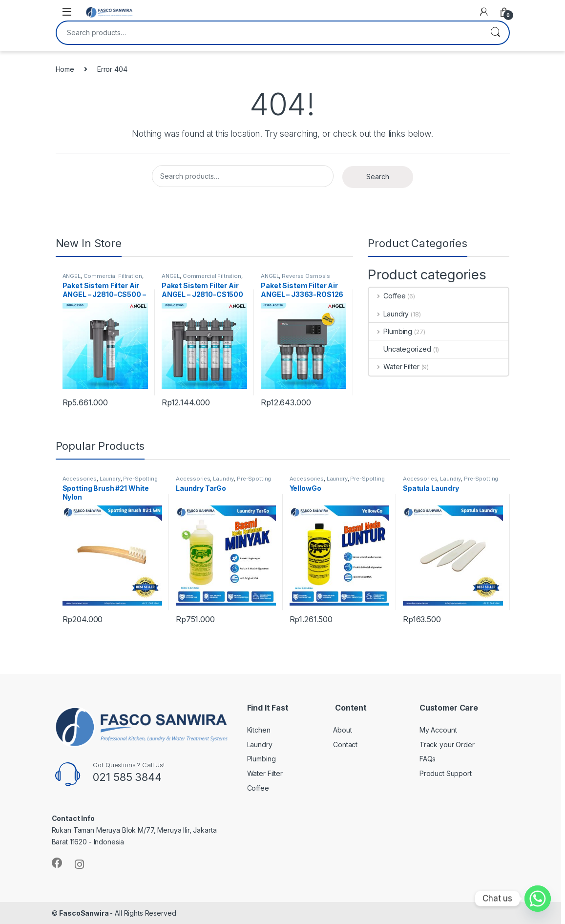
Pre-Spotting (140, 479)
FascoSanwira (84, 913)
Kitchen (259, 730)
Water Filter (394, 367)
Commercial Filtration (113, 276)
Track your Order (447, 745)
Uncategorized (400, 349)
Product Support (446, 773)
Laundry (389, 314)
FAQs (428, 759)
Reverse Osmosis (306, 276)
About (342, 730)
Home (65, 69)
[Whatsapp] (538, 899)
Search (495, 33)
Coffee (387, 296)
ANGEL (72, 276)
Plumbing (390, 331)
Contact (345, 745)
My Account (438, 730)
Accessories (80, 479)
